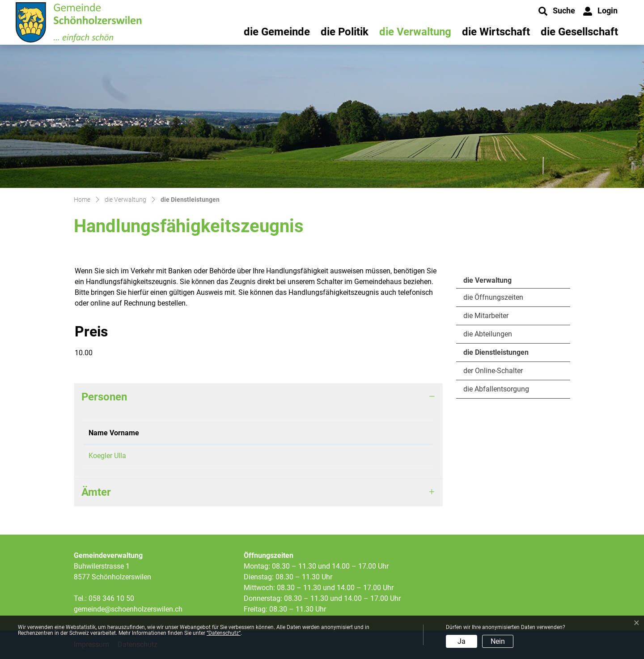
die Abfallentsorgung (496, 389)
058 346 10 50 (111, 598)
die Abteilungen (488, 334)
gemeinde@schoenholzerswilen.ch (128, 609)
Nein (498, 641)
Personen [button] (104, 397)
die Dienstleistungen (496, 355)
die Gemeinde (277, 32)
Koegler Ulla (107, 456)
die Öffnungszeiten (493, 297)
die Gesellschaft (579, 32)
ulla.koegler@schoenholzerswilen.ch (338, 456)
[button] (557, 11)
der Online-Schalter (493, 371)
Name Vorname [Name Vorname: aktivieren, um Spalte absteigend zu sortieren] (114, 433)
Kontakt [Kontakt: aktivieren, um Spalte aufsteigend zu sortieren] (294, 433)
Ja (462, 641)
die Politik (345, 32)
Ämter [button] (96, 492)
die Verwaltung (415, 32)
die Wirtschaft (496, 32)
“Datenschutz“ (224, 633)
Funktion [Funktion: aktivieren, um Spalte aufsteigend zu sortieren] (180, 433)
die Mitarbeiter (486, 316)
